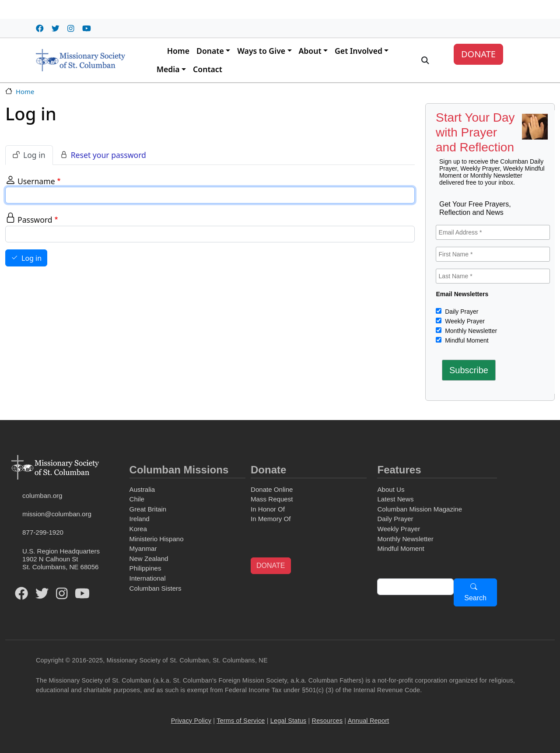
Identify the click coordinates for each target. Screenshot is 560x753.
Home (178, 51)
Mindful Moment (466, 340)
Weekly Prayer (464, 321)
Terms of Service (241, 721)
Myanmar (143, 548)
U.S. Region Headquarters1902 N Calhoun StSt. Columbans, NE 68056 (61, 559)
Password (35, 220)
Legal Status (288, 721)
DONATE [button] (271, 566)
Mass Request (272, 499)
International (148, 578)
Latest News (395, 499)
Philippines (145, 568)
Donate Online (272, 489)
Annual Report (369, 721)
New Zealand (149, 559)
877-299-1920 (43, 532)
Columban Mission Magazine (420, 509)
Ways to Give (261, 51)
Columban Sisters (156, 588)
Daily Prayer (461, 312)
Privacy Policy (191, 721)
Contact (208, 69)
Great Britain (148, 509)
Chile (137, 499)
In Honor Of (268, 509)
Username (36, 181)
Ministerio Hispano (157, 539)
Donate (210, 51)
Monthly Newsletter (470, 331)
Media (168, 69)
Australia (142, 489)
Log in (34, 155)
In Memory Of (271, 519)
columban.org (42, 496)
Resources (327, 721)
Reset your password (108, 155)
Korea (138, 529)
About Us (391, 489)
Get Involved (359, 51)
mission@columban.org (57, 514)
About (310, 51)
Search (475, 598)
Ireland (140, 519)
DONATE (478, 54)
